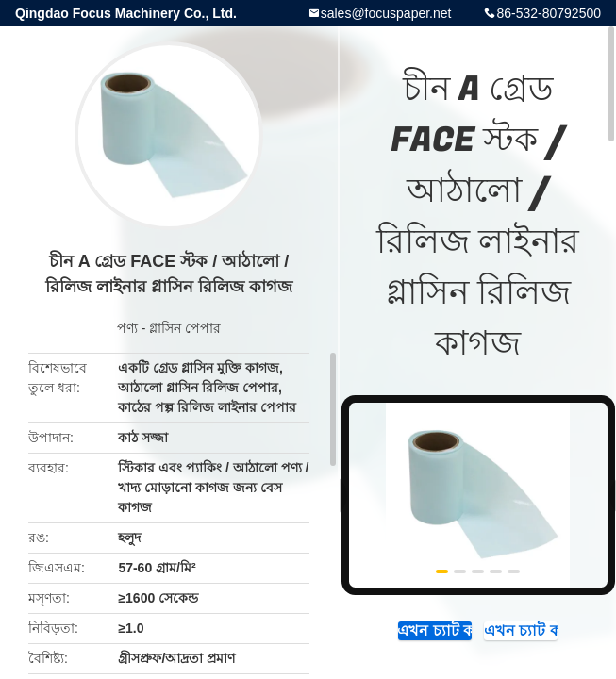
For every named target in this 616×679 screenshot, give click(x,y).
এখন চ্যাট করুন (435, 630)
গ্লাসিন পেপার (185, 328)
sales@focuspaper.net (386, 13)
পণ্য (127, 328)
